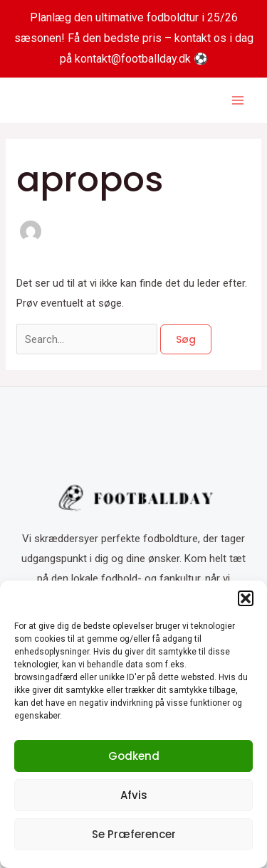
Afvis (134, 795)
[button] (246, 598)
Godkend (134, 756)
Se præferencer (134, 834)
